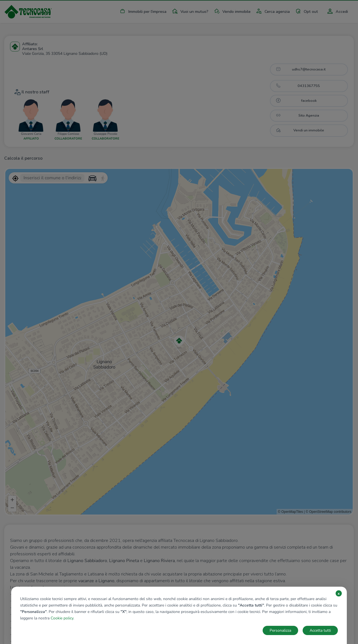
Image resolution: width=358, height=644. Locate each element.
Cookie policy (62, 618)
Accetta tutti (320, 630)
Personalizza (280, 630)
